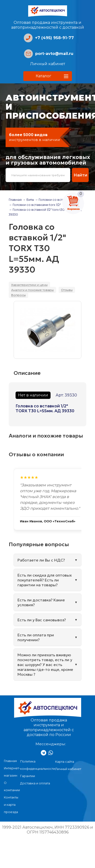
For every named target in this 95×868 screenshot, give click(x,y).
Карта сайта (65, 762)
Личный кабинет (48, 64)
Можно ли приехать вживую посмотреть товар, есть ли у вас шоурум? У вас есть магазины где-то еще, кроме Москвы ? (45, 665)
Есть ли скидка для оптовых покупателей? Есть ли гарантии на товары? (45, 580)
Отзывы (67, 290)
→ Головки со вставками (55, 200)
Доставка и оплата (35, 783)
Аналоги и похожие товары (32, 290)
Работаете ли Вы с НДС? (41, 560)
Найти (80, 175)
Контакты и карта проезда (11, 805)
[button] (48, 76)
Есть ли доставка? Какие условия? (41, 602)
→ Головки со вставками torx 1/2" (35, 205)
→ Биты (28, 200)
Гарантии (28, 776)
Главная (15, 200)
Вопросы (18, 295)
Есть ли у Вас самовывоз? (42, 620)
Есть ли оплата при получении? (36, 637)
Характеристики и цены (29, 285)
